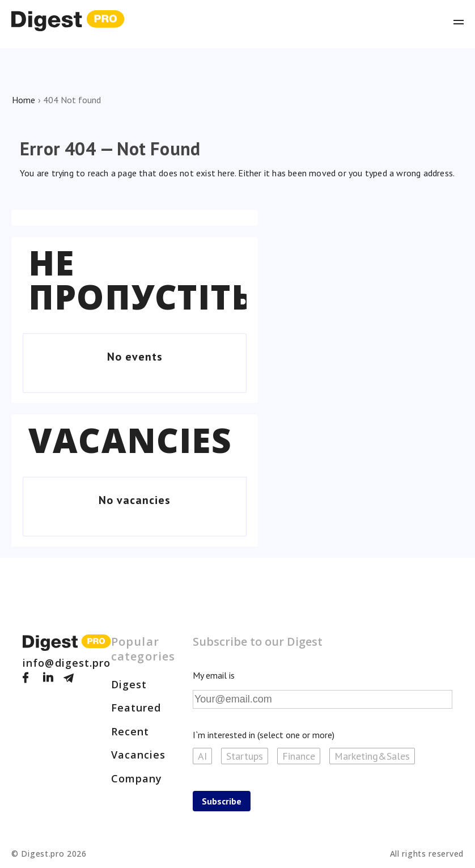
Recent (130, 731)
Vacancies (130, 440)
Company (137, 778)
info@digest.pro (67, 663)
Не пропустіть (141, 280)
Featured (136, 708)
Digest (129, 684)
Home (24, 100)
